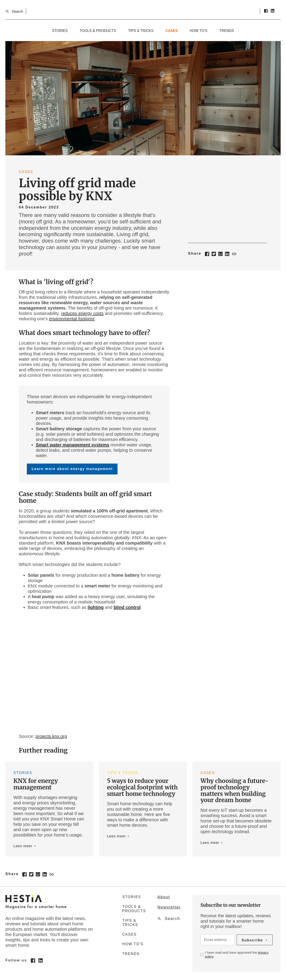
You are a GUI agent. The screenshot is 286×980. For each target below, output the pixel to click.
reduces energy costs (82, 313)
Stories (60, 31)
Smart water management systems (73, 445)
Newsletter (169, 907)
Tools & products (98, 31)
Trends (227, 31)
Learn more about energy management (72, 469)
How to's (199, 31)
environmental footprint (72, 319)
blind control (127, 607)
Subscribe (252, 940)
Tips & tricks (141, 31)
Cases (171, 31)
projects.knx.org (51, 736)
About (164, 897)
